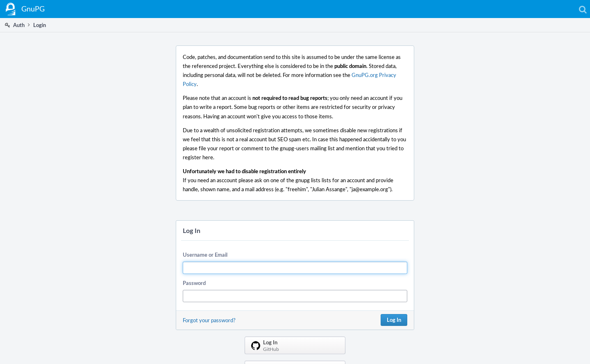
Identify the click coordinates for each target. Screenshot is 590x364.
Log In (394, 320)
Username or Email (205, 255)
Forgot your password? (209, 320)
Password (194, 283)
